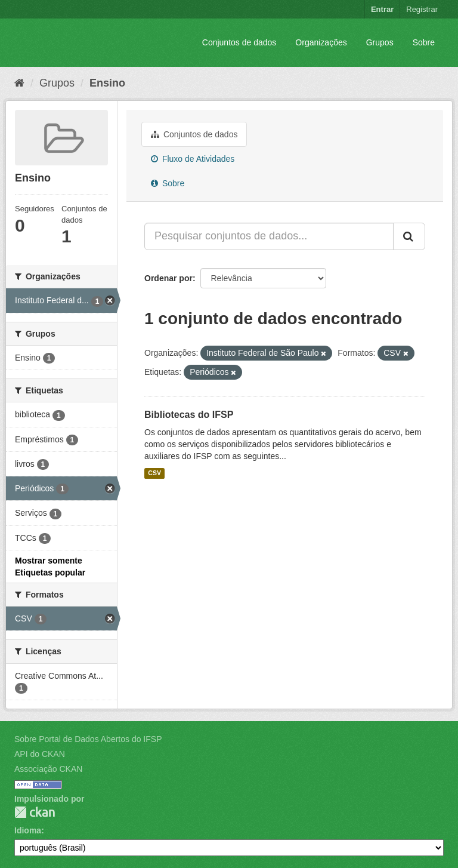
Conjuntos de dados (239, 42)
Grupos (380, 42)
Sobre (424, 42)
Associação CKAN (48, 769)
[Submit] (409, 236)
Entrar (382, 9)
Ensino (107, 83)
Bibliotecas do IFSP (189, 415)
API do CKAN (40, 754)
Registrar (422, 9)
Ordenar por (168, 278)
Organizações (321, 42)
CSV (154, 473)
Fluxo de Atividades (193, 159)
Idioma (28, 830)
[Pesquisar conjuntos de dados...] (269, 236)
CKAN (35, 812)
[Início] (19, 83)
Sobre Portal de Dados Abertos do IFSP (88, 739)
